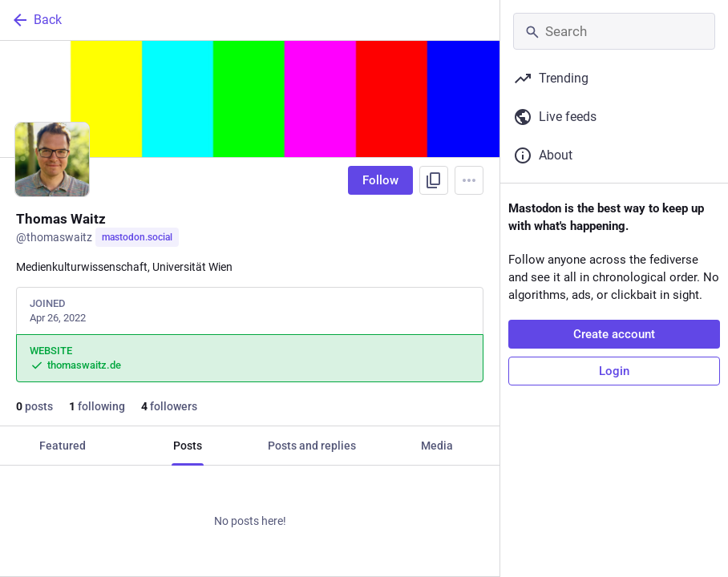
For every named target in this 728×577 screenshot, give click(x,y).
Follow (380, 180)
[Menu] (469, 180)
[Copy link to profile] (434, 180)
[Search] (614, 31)
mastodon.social (137, 237)
